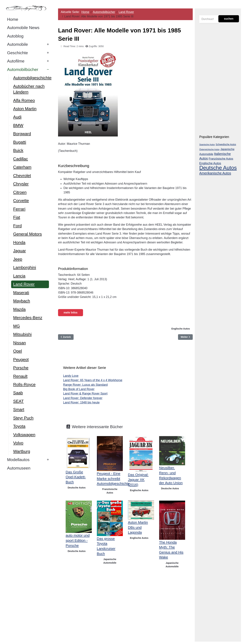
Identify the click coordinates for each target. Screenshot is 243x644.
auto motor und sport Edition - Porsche (78, 540)
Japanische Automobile (110, 561)
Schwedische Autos (226, 144)
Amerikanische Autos (215, 173)
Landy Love (71, 376)
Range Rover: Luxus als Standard (86, 385)
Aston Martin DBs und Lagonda (138, 527)
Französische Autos (110, 491)
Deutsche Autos (77, 488)
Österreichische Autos (209, 149)
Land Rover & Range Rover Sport (85, 394)
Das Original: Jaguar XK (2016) (138, 479)
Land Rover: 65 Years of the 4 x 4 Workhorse (93, 380)
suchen (229, 19)
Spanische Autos (207, 145)
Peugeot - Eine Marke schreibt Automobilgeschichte (113, 478)
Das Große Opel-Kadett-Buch (76, 477)
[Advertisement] (125, 610)
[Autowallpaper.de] (27, 8)
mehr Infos (71, 313)
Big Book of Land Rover (79, 389)
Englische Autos (181, 329)
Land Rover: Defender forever (83, 398)
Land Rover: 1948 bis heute (82, 402)
